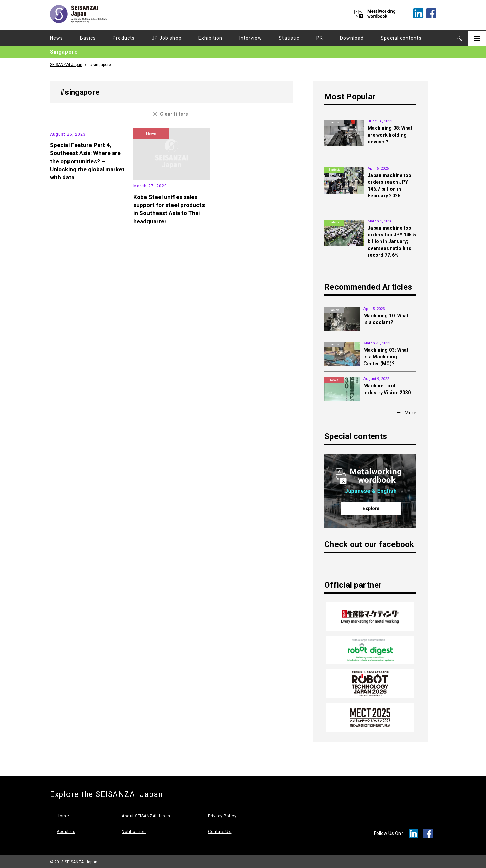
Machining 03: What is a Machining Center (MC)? (386, 357)
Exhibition (210, 38)
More (411, 412)
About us (66, 830)
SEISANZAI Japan (66, 64)
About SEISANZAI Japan (147, 814)
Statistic (289, 38)
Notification (134, 830)
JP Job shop (167, 38)
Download (352, 38)
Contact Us (220, 830)
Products (124, 38)
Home (63, 814)
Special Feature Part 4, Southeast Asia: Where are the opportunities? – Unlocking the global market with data (87, 211)
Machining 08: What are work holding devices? (390, 135)
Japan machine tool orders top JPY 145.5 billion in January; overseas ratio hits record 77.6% (392, 241)
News (57, 38)
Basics (88, 38)
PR (320, 38)
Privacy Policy (222, 814)
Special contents (401, 38)
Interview (251, 38)
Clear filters (174, 114)
